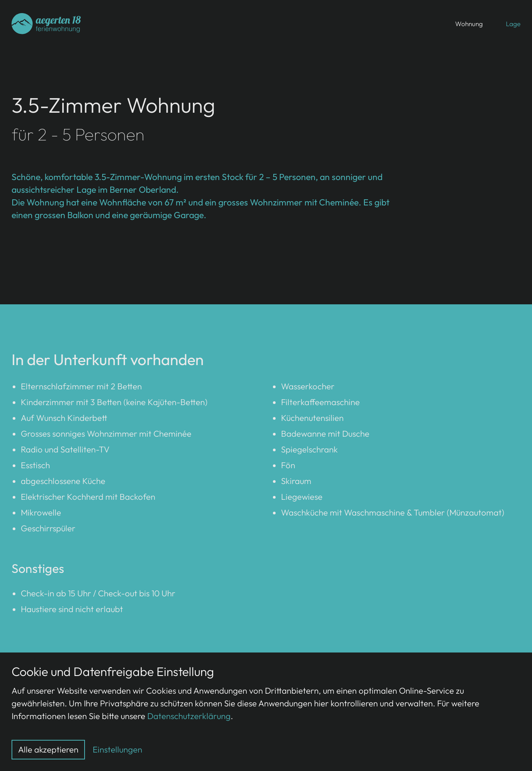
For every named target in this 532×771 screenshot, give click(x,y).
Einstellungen (117, 749)
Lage (513, 24)
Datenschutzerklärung (189, 716)
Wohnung (469, 24)
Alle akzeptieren (48, 749)
